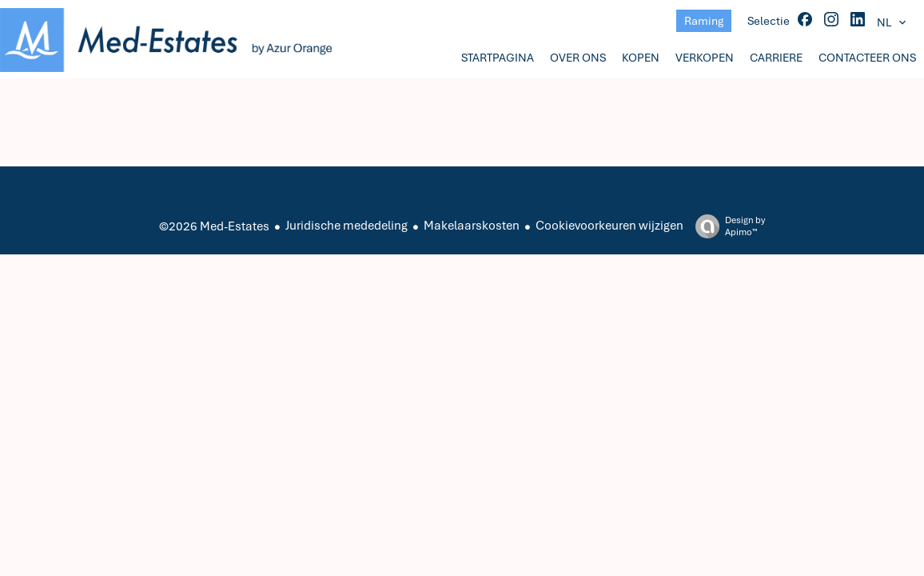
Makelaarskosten (472, 226)
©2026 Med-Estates (214, 226)
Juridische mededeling (346, 226)
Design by (726, 226)
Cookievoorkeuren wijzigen (609, 226)
